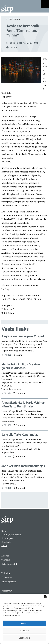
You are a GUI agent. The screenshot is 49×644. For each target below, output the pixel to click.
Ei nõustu (24, 631)
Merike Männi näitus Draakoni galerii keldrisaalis (21, 367)
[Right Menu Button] (45, 4)
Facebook (6, 542)
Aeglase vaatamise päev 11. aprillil (24, 337)
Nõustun (25, 623)
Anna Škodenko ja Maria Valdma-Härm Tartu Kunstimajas (23, 405)
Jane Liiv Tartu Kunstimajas (20, 435)
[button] (45, 597)
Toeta (4, 546)
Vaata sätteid (24, 638)
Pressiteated (13, 19)
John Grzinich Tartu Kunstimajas (23, 466)
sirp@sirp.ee (8, 538)
